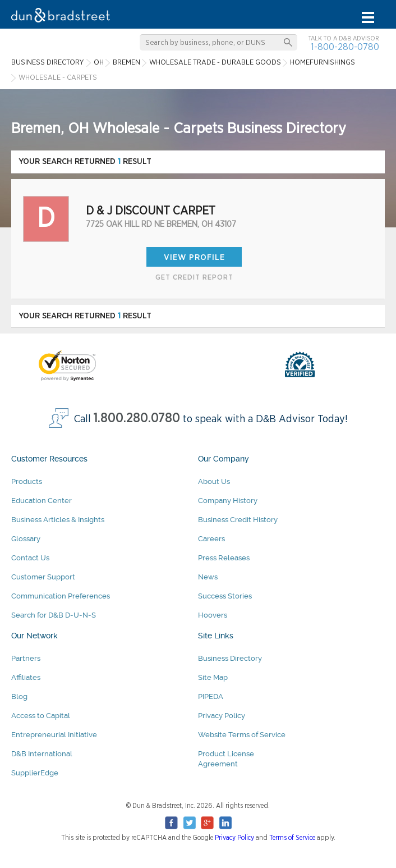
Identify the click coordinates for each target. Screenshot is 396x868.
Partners (26, 658)
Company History (228, 501)
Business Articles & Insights (58, 520)
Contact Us (30, 558)
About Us (214, 481)
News (208, 577)
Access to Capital (41, 716)
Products (27, 481)
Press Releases (224, 558)
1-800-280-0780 (345, 47)
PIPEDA (211, 696)
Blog (19, 696)
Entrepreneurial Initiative (54, 735)
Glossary (26, 539)
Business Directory (230, 658)
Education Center (42, 501)
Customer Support (43, 577)
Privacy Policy (222, 716)
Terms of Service (292, 838)
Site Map (213, 677)
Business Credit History (238, 520)
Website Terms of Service (242, 735)
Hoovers (213, 615)
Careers (211, 539)
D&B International (42, 754)
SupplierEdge (35, 773)
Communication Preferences (61, 596)
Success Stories (225, 596)
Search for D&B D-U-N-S (54, 615)
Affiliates (26, 677)
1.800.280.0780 (137, 419)
